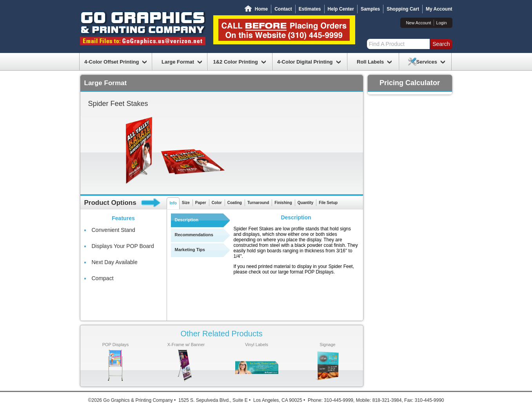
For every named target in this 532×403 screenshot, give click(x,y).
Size (186, 203)
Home (261, 9)
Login (442, 23)
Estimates (310, 9)
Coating (235, 203)
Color (217, 203)
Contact (283, 9)
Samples (370, 9)
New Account (418, 23)
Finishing (283, 203)
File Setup (328, 203)
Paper (201, 203)
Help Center (341, 9)
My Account (439, 9)
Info (173, 203)
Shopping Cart (403, 9)
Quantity (306, 203)
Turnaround (258, 203)
